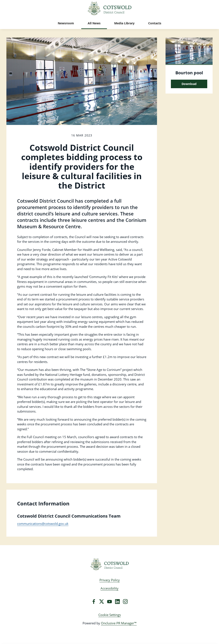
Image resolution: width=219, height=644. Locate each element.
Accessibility (109, 588)
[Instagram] (125, 602)
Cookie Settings (110, 615)
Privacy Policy (110, 580)
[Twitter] (102, 602)
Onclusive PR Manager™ (119, 623)
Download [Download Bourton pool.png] (189, 84)
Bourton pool (189, 73)
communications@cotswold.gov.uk (43, 524)
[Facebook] (94, 602)
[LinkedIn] (117, 602)
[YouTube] (109, 602)
